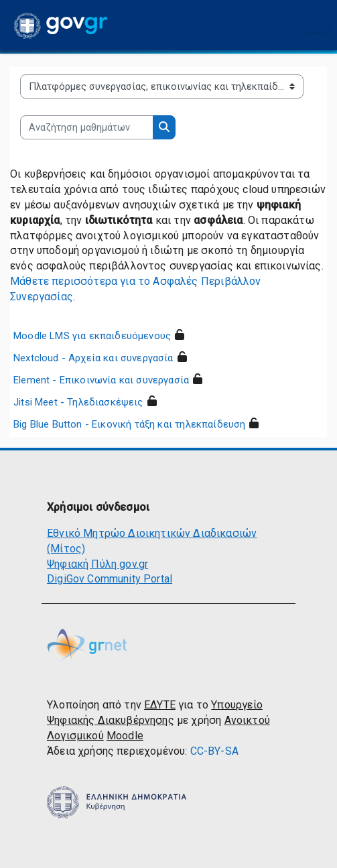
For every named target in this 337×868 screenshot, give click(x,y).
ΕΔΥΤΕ (160, 705)
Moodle (125, 736)
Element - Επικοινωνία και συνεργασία (101, 380)
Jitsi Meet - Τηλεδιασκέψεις (78, 402)
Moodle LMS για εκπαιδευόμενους (92, 336)
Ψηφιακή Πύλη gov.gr (97, 564)
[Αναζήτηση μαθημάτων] (87, 127)
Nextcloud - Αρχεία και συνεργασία (93, 358)
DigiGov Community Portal (110, 579)
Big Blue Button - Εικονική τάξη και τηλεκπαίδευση (129, 424)
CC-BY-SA (214, 751)
